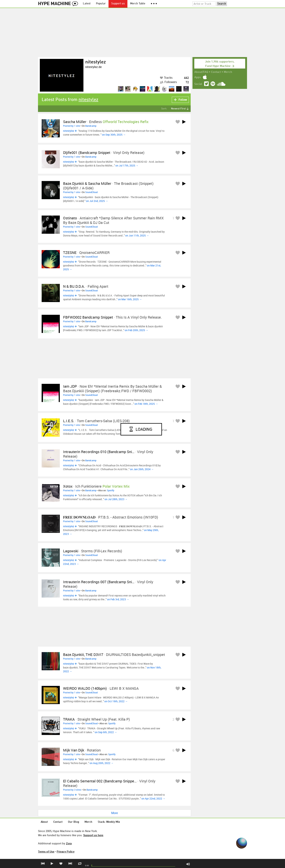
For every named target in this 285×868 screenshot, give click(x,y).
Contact (216, 72)
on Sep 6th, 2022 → (106, 732)
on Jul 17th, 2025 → (127, 165)
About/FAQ (201, 72)
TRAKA (69, 719)
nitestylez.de (93, 67)
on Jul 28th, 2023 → (116, 499)
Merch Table (138, 4)
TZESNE (70, 253)
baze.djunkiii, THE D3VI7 (83, 655)
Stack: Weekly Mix (109, 822)
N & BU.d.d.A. (74, 286)
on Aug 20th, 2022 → (102, 763)
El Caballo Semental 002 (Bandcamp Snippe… (100, 781)
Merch (228, 72)
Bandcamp (91, 126)
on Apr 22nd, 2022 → (153, 798)
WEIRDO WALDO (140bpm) (85, 688)
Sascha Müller (75, 122)
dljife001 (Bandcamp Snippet (87, 153)
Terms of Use (46, 851)
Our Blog (74, 822)
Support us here (93, 835)
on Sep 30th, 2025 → (114, 135)
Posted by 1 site (72, 126)
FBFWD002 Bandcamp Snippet (88, 317)
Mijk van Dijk (74, 750)
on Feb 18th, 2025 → (146, 404)
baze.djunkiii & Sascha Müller (87, 183)
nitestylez (96, 62)
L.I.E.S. (69, 421)
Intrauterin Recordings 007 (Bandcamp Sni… (99, 582)
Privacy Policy (66, 851)
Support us (118, 4)
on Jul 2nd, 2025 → (97, 201)
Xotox (68, 486)
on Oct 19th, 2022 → (116, 701)
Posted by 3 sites (72, 790)
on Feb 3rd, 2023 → (118, 599)
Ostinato (70, 218)
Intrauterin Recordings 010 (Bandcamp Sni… (99, 452)
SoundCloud (91, 192)
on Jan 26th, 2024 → (142, 469)
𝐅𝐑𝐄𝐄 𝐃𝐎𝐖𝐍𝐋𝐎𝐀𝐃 (79, 517)
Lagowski (71, 551)
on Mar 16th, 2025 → (130, 299)
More (115, 813)
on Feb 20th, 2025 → (136, 330)
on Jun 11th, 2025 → (137, 235)
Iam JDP (70, 386)
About (44, 822)
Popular (101, 4)
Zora (69, 843)
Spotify (111, 490)
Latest (87, 4)
